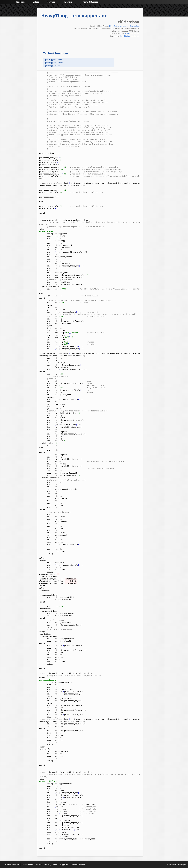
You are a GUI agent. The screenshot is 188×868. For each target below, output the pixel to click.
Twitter (119, 40)
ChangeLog (134, 26)
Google (126, 40)
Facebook (123, 40)
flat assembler (28, 865)
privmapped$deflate (54, 60)
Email (138, 40)
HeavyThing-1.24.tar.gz (118, 26)
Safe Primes (69, 2)
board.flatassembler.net (130, 36)
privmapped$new (53, 66)
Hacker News (134, 40)
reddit (130, 40)
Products (20, 2)
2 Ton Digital (181, 865)
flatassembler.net (132, 34)
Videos (36, 2)
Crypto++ (64, 865)
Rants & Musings (90, 2)
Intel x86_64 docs (78, 865)
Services (51, 2)
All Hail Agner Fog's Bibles (47, 865)
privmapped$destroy (54, 63)
